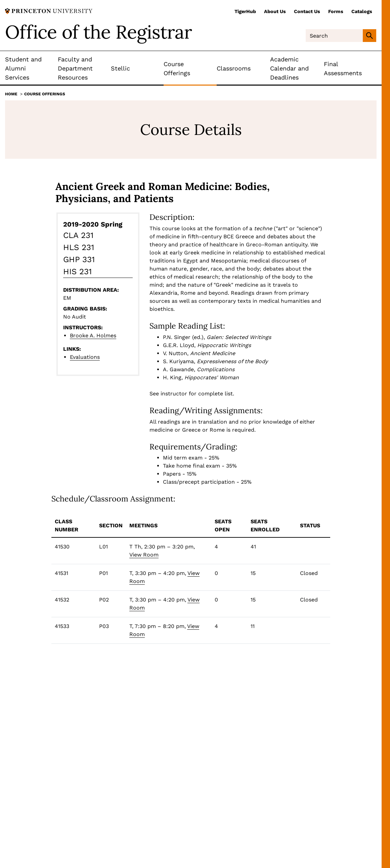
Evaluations (85, 357)
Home (11, 94)
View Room (144, 555)
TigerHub (245, 11)
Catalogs (362, 11)
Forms (336, 11)
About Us (275, 11)
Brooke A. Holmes (93, 335)
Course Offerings (45, 94)
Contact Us (307, 11)
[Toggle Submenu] (53, 68)
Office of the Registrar (98, 32)
